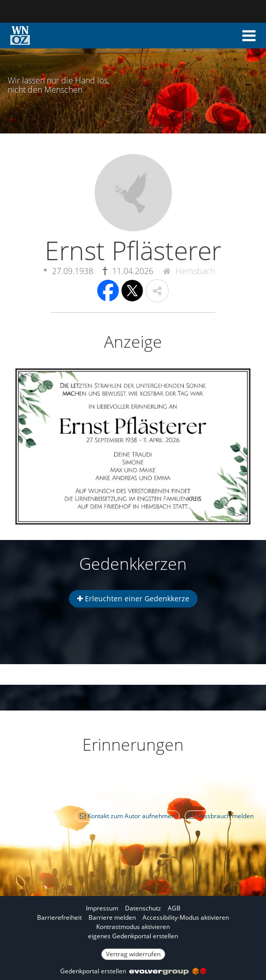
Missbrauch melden (221, 816)
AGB (174, 908)
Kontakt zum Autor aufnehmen (127, 816)
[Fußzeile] (133, 931)
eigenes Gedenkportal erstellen (133, 936)
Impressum (102, 908)
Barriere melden (112, 917)
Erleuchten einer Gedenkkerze (133, 598)
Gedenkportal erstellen (133, 971)
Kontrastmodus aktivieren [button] (133, 927)
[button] (249, 36)
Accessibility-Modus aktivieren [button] (186, 917)
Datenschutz (143, 908)
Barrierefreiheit (59, 917)
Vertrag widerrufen (133, 954)
